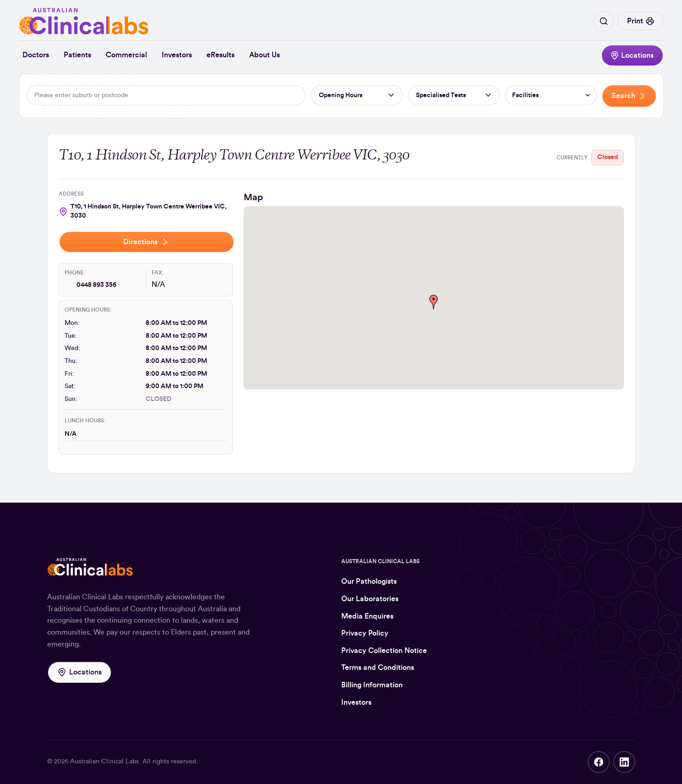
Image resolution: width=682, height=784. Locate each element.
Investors (177, 55)
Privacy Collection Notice (384, 651)
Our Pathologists (369, 581)
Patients (77, 55)
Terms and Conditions (378, 668)
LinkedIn (624, 762)
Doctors (36, 55)
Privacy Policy (365, 633)
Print (641, 21)
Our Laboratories (370, 599)
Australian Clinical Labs (104, 762)
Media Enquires (367, 616)
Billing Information (372, 685)
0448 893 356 (96, 285)
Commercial (126, 55)
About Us (265, 55)
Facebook (599, 762)
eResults (221, 55)
